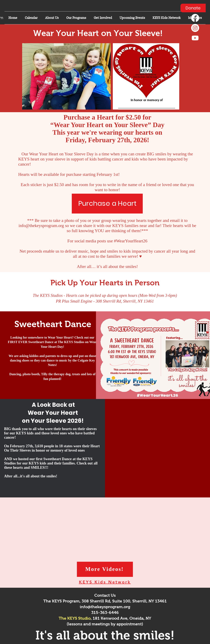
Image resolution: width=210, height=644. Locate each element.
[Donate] (193, 8)
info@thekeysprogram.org (41, 226)
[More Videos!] (105, 569)
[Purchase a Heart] (107, 204)
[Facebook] (195, 18)
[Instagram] (195, 28)
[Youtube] (195, 38)
